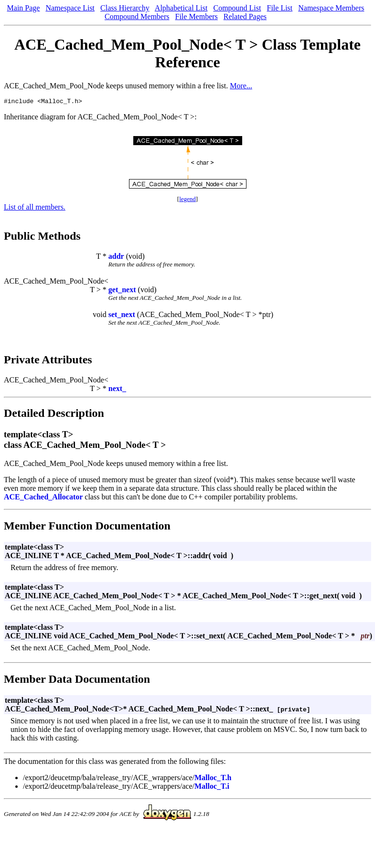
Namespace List (70, 8)
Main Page (24, 8)
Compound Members (137, 16)
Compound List (237, 8)
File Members (197, 16)
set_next (122, 316)
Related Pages (245, 16)
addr (116, 258)
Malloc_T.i (212, 788)
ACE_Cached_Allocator (43, 498)
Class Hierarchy (125, 8)
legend (187, 200)
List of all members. (35, 208)
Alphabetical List (181, 8)
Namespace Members (331, 8)
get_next (122, 291)
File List (279, 8)
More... (241, 86)
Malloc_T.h (213, 779)
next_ (117, 390)
